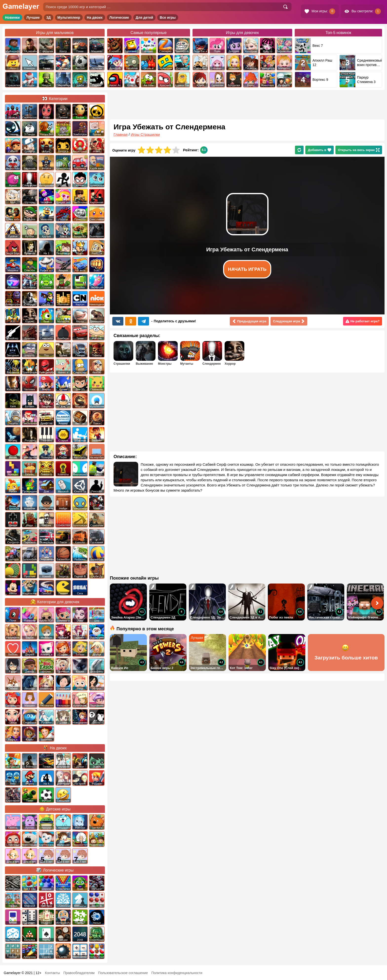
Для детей (145, 17)
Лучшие (33, 17)
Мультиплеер (69, 17)
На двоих (95, 17)
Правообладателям (79, 973)
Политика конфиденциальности (177, 973)
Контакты (52, 973)
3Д (49, 17)
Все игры (168, 17)
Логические (119, 17)
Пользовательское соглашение (123, 973)
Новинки (12, 17)
